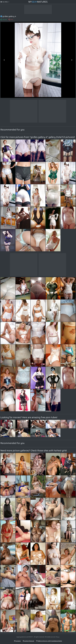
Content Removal (28, 641)
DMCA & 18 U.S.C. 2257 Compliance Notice (49, 641)
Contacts (17, 641)
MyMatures (38, 2)
